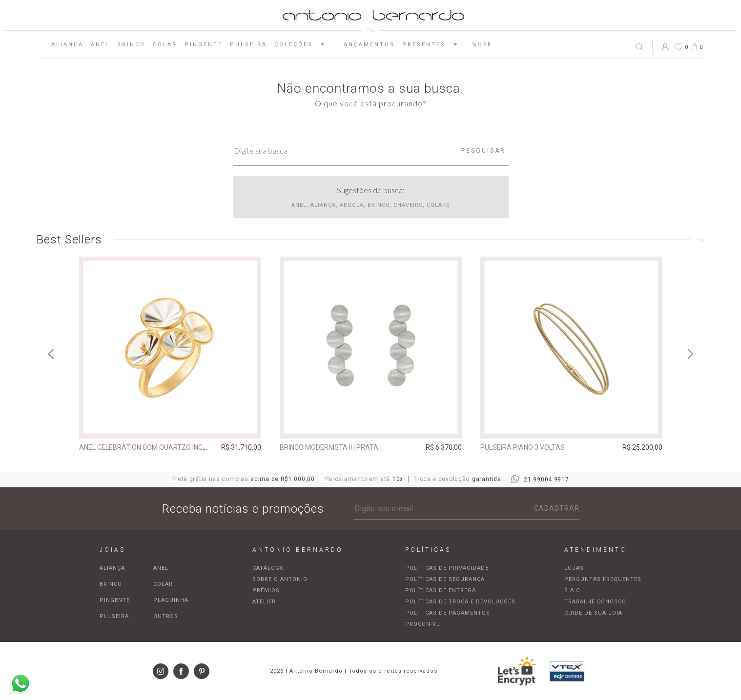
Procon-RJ (423, 624)
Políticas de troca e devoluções (460, 602)
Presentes (433, 44)
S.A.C (572, 590)
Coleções (303, 44)
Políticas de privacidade (447, 568)
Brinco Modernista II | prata (329, 447)
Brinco (131, 45)
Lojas (574, 568)
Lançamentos (367, 45)
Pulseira (248, 45)
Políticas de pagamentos (448, 613)
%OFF (482, 45)
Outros (166, 616)
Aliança (67, 45)
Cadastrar (557, 508)
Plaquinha (171, 600)
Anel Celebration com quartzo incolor (150, 447)
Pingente (204, 45)
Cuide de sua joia (593, 613)
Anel (100, 45)
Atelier (264, 602)
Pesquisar (484, 151)
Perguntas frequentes (603, 579)
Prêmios (266, 590)
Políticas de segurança (445, 579)
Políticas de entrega (441, 590)
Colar (165, 45)
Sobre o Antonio (280, 579)
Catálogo (268, 568)
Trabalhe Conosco (595, 602)
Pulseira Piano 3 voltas (523, 447)
